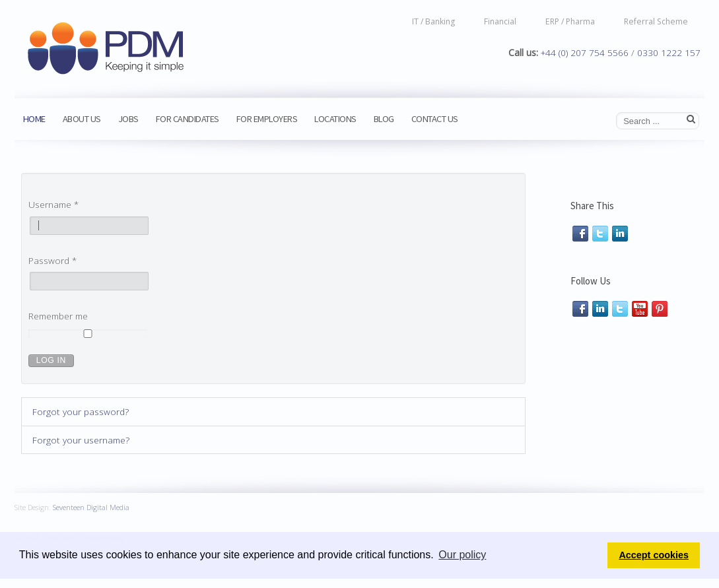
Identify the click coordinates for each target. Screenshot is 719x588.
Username (53, 204)
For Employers (267, 119)
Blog (384, 119)
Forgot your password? (81, 411)
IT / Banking (433, 21)
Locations (335, 119)
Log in (51, 360)
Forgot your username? (81, 440)
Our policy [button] (462, 555)
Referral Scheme (656, 21)
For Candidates (188, 119)
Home (34, 119)
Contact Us (435, 119)
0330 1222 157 (669, 52)
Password (52, 260)
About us (82, 119)
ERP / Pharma (570, 21)
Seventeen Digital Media (91, 505)
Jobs (128, 119)
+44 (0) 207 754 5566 (585, 52)
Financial (500, 21)
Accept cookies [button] (654, 555)
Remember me (58, 316)
